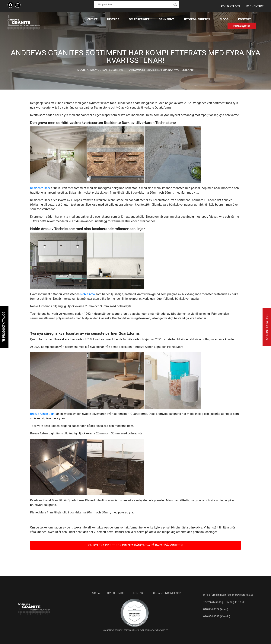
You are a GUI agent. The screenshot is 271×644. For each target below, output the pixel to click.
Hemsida (113, 19)
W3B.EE (164, 630)
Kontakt (244, 19)
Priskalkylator (242, 26)
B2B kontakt (255, 6)
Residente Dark (40, 188)
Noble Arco (88, 294)
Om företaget (139, 19)
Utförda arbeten (197, 19)
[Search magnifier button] (175, 5)
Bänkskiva (167, 19)
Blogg (224, 19)
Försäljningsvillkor (166, 593)
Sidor (81, 70)
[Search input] (135, 5)
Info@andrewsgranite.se (239, 595)
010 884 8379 (212, 609)
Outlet (92, 19)
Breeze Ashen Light (43, 414)
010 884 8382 (211, 616)
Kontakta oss (230, 6)
